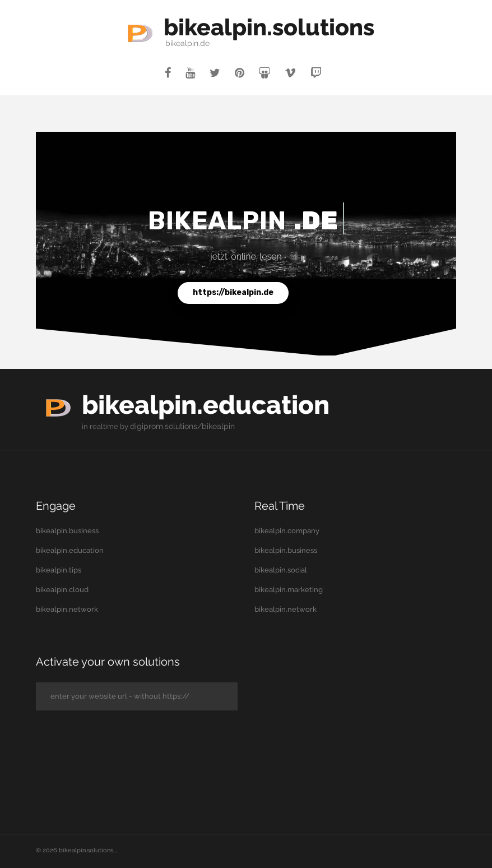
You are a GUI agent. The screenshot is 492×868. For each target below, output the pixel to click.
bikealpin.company (287, 531)
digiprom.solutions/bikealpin (179, 426)
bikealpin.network (67, 609)
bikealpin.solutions (269, 27)
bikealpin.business (67, 531)
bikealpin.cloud (62, 590)
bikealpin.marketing (289, 590)
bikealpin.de (177, 43)
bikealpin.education (218, 404)
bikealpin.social (281, 570)
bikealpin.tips (59, 570)
